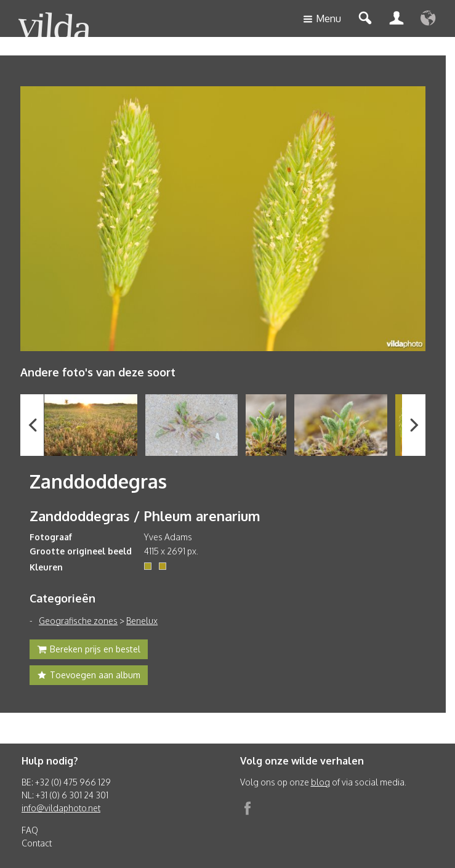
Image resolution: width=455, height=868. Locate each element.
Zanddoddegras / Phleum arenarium (145, 516)
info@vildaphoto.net (61, 808)
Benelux (142, 621)
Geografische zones (78, 621)
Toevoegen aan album (89, 676)
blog (320, 782)
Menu (322, 19)
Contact (37, 843)
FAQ (30, 830)
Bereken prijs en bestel (89, 651)
